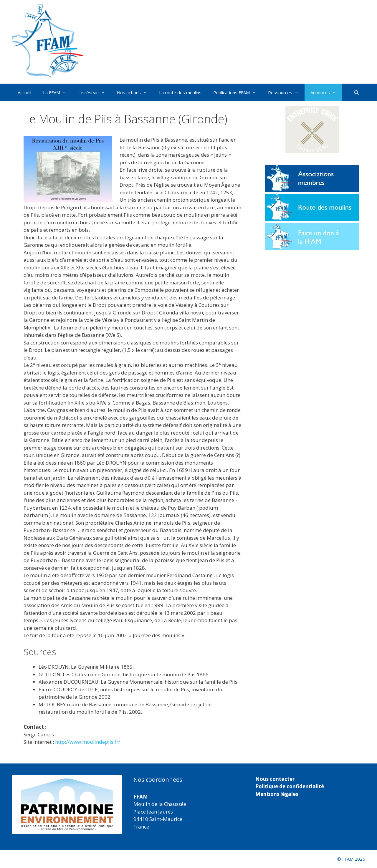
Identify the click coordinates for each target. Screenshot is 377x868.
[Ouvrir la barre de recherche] (357, 92)
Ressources (286, 92)
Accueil (24, 92)
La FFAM (58, 92)
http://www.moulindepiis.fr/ (88, 742)
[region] (67, 805)
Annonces (326, 92)
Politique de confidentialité (290, 786)
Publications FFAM (238, 92)
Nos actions (135, 92)
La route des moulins (180, 92)
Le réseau (95, 92)
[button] (312, 130)
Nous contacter (275, 779)
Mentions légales (277, 794)
